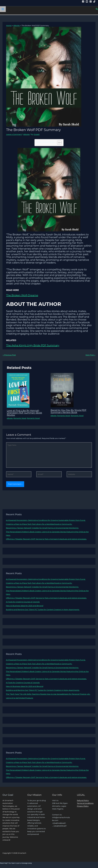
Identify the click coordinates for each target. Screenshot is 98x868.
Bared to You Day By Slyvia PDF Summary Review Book (69, 411)
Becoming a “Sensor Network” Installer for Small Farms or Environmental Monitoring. (42, 528)
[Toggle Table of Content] (58, 143)
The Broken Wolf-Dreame (22, 295)
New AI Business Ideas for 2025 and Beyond (24, 606)
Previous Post (9, 355)
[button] (97, 9)
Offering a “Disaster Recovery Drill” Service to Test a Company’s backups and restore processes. (46, 539)
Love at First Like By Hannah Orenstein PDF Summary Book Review (24, 413)
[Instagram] (91, 1)
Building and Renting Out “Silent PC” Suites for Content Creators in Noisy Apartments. (43, 610)
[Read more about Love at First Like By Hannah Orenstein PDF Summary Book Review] (18, 390)
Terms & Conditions (85, 803)
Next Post (90, 355)
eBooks (26, 134)
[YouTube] (87, 1)
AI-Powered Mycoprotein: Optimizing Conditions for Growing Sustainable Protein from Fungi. (46, 520)
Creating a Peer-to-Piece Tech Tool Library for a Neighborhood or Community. (39, 524)
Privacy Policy (83, 806)
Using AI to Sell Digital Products (19, 698)
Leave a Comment (14, 134)
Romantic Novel (20, 418)
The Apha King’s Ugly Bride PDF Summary (33, 345)
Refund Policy (83, 800)
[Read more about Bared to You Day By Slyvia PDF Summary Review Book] (62, 390)
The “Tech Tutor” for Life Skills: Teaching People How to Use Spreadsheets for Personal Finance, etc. (48, 694)
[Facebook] (83, 1)
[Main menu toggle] (3, 9)
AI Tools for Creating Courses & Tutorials (23, 602)
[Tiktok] (94, 1)
